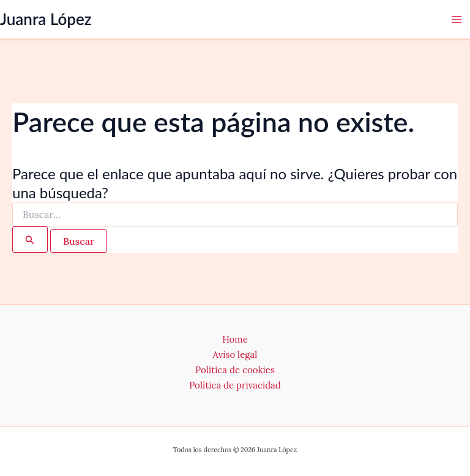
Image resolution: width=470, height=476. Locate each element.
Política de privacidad (235, 385)
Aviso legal (235, 355)
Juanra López (46, 19)
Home (235, 339)
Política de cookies (235, 370)
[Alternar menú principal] (457, 20)
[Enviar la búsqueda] (30, 240)
